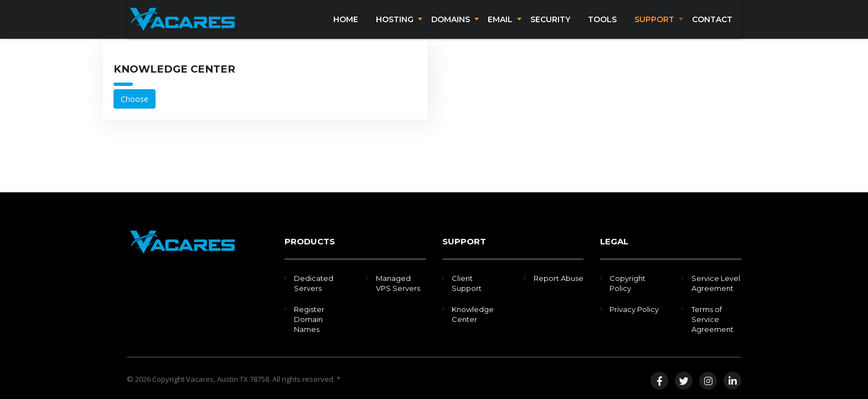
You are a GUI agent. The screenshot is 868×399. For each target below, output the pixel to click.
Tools (602, 27)
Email (500, 27)
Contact (712, 27)
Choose (135, 113)
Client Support (467, 283)
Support (654, 27)
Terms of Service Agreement (712, 319)
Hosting (395, 27)
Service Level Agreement (716, 283)
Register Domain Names (309, 319)
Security (550, 27)
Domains (451, 27)
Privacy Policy (634, 309)
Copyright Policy (627, 283)
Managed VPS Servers (398, 283)
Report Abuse (559, 278)
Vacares (200, 379)
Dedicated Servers (314, 283)
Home (346, 27)
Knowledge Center (473, 314)
